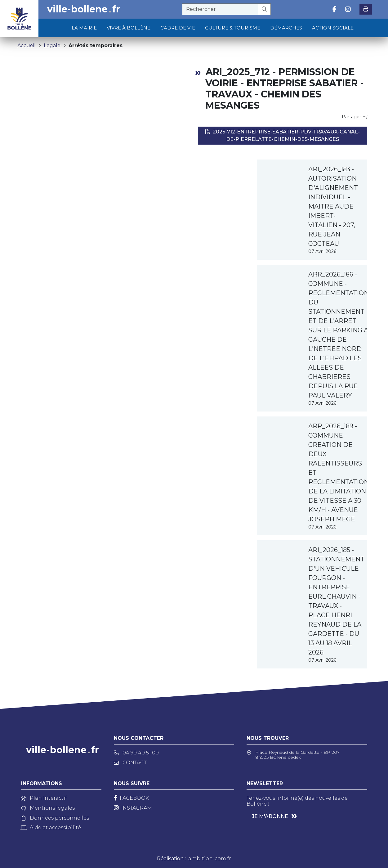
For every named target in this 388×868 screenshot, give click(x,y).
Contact (130, 763)
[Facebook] (131, 798)
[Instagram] (133, 808)
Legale (52, 45)
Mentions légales (48, 808)
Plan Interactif (44, 798)
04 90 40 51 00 (136, 753)
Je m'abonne (270, 816)
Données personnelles (55, 818)
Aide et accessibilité (51, 828)
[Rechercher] (264, 9)
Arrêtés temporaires (96, 45)
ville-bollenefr (84, 9)
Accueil (27, 45)
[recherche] (220, 9)
